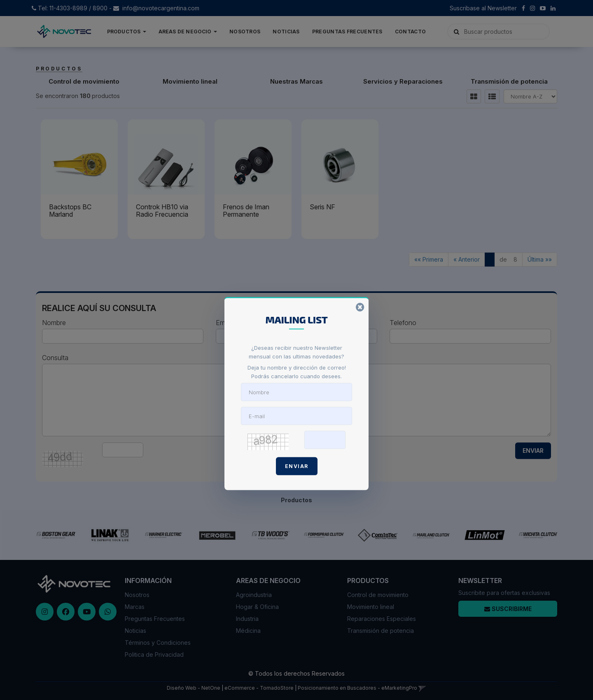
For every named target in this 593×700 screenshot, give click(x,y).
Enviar (297, 466)
